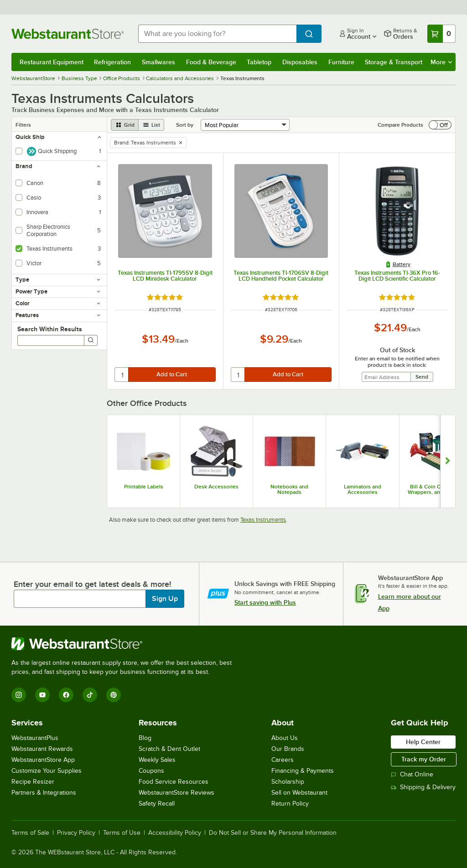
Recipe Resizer (33, 782)
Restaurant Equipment (52, 62)
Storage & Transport (394, 62)
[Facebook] (66, 695)
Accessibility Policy (175, 833)
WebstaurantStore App (43, 760)
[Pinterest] (114, 695)
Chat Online (412, 774)
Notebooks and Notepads (289, 489)
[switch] (440, 125)
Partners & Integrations (44, 793)
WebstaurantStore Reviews (176, 793)
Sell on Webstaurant (299, 793)
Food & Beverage (211, 62)
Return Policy (290, 804)
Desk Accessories (216, 487)
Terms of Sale (30, 833)
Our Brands (288, 749)
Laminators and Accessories (363, 489)
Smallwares (158, 62)
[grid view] (125, 125)
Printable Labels (144, 487)
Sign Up (165, 599)
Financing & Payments (303, 771)
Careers (283, 760)
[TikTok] (90, 695)
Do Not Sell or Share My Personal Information (273, 833)
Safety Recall (157, 804)
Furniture (341, 62)
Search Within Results (50, 329)
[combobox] (217, 34)
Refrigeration (112, 62)
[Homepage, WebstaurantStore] (67, 34)
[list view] (151, 125)
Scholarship (288, 782)
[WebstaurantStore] (125, 644)
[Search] (91, 340)
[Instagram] (19, 695)
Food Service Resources (174, 782)
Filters (23, 125)
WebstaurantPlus (35, 738)
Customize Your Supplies (47, 771)
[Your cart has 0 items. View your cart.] (441, 34)
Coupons (151, 771)
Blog (145, 738)
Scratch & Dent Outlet (169, 749)
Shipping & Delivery (423, 787)
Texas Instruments (263, 520)
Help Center (423, 742)
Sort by (185, 125)
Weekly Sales (157, 760)
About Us (285, 738)
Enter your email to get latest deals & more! (92, 584)
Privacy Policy (76, 833)
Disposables (300, 62)
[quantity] (122, 375)
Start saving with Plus (265, 602)
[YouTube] (42, 695)
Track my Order (424, 759)
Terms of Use (122, 833)
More (441, 62)
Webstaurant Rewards (42, 749)
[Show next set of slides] (448, 461)
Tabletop (259, 62)
